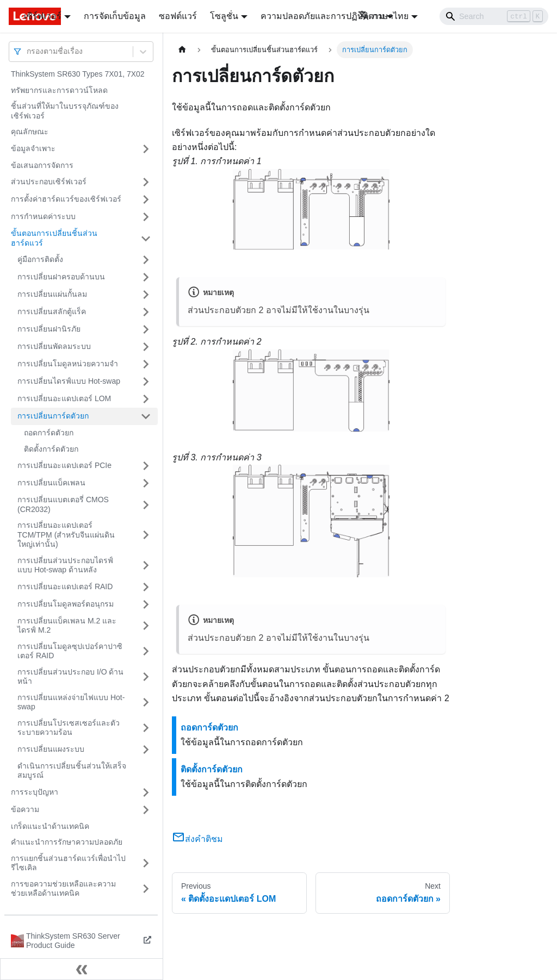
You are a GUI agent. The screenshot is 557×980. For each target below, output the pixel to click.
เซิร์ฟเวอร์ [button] (43, 16)
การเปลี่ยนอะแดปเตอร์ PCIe (64, 465)
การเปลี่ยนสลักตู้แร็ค (52, 311)
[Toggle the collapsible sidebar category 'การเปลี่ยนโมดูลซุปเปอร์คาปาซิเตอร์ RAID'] (146, 651)
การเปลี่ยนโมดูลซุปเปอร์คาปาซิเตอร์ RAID (70, 651)
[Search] (494, 16)
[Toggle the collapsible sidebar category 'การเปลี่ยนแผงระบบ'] (146, 750)
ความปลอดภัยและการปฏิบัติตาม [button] (323, 16)
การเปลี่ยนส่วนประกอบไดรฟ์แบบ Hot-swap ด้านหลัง (65, 565)
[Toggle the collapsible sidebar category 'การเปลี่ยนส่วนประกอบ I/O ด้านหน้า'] (146, 677)
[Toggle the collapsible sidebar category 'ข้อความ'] (146, 810)
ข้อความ (25, 809)
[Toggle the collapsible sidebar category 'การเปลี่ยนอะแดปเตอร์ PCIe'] (146, 466)
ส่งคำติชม (197, 839)
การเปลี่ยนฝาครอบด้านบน (61, 277)
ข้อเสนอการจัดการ (42, 165)
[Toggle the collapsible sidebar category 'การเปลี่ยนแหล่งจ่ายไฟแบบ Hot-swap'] (146, 703)
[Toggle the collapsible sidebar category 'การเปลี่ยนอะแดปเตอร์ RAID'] (146, 587)
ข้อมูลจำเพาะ (33, 148)
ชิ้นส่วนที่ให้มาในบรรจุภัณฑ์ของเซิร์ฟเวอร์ (65, 111)
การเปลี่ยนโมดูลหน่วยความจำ (68, 364)
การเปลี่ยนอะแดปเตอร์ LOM (64, 398)
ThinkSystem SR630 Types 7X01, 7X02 (78, 74)
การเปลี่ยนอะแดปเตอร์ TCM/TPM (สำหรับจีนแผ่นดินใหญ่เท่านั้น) (66, 535)
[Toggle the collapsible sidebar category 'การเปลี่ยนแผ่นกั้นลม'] (146, 295)
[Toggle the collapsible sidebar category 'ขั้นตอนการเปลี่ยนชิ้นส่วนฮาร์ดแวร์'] (146, 238)
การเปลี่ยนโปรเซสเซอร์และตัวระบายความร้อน (69, 728)
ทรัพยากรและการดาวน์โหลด (59, 90)
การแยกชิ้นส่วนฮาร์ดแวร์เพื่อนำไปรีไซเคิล (68, 863)
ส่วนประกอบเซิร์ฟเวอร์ (49, 182)
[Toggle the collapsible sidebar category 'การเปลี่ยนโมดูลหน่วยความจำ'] (146, 364)
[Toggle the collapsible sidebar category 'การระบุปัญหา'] (146, 792)
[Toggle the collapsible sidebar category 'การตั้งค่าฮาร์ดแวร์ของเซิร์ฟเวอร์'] (146, 199)
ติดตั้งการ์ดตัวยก (51, 449)
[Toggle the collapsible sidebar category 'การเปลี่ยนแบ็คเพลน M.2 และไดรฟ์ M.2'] (146, 626)
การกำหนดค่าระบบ (43, 216)
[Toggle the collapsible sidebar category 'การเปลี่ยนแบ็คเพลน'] (146, 483)
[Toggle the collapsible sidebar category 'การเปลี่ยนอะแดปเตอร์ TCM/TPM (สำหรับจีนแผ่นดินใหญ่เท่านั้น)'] (146, 535)
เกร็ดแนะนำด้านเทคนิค (50, 826)
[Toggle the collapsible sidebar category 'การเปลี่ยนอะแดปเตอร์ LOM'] (146, 399)
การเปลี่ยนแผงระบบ (51, 749)
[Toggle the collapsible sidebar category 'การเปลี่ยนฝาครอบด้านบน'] (146, 277)
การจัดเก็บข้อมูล (115, 16)
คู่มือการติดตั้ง (40, 259)
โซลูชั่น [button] (224, 16)
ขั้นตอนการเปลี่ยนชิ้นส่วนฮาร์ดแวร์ (54, 238)
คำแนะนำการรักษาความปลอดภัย (67, 842)
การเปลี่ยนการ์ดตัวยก (53, 416)
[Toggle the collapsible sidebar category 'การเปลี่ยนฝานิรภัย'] (146, 329)
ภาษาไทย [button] (383, 16)
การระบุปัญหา (35, 792)
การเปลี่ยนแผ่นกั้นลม (52, 294)
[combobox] (28, 51)
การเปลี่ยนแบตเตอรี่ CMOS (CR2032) (63, 504)
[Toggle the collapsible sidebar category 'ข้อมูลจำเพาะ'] (146, 149)
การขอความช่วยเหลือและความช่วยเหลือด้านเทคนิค (63, 889)
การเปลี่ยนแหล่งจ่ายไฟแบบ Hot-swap (71, 702)
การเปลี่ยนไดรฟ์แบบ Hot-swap (69, 381)
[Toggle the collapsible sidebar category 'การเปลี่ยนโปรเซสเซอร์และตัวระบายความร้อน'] (146, 728)
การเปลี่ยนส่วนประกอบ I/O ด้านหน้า (70, 677)
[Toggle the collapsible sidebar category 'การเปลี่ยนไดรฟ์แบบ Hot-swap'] (146, 382)
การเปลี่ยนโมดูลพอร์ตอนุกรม (66, 604)
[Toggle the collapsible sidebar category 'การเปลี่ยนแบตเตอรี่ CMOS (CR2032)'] (146, 505)
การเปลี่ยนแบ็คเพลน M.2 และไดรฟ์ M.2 (67, 626)
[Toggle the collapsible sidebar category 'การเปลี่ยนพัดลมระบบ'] (146, 347)
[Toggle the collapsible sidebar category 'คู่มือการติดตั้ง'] (146, 260)
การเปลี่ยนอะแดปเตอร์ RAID (65, 586)
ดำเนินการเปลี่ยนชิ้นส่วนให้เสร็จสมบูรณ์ (72, 771)
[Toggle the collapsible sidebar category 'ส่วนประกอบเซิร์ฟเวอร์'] (146, 182)
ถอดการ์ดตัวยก (49, 433)
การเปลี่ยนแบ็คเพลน (51, 483)
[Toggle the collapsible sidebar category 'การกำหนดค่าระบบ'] (146, 217)
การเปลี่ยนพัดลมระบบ (54, 346)
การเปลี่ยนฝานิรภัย (49, 329)
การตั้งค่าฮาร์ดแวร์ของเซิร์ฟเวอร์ (66, 199)
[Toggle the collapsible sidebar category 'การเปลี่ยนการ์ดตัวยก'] (146, 416)
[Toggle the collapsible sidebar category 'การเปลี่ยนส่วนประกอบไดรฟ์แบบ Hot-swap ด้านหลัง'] (146, 566)
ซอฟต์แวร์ (178, 16)
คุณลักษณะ (30, 132)
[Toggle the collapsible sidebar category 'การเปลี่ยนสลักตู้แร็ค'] (146, 312)
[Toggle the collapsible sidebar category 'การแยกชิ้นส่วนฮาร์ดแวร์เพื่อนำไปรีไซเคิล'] (146, 863)
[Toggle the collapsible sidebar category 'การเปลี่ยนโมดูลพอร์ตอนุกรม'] (146, 604)
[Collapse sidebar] (82, 969)
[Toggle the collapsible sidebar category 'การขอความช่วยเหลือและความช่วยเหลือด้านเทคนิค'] (146, 889)
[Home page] (182, 50)
